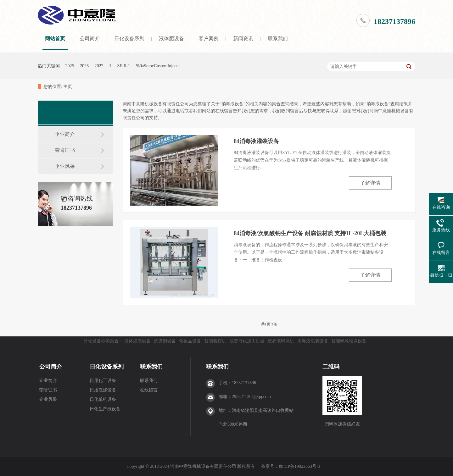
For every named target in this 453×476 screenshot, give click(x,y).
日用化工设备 (103, 381)
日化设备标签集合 (101, 341)
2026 (84, 66)
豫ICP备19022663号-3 (299, 466)
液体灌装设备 (137, 341)
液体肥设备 (171, 39)
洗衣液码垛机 (281, 341)
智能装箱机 (215, 341)
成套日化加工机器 (247, 341)
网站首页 (55, 39)
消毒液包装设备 (313, 341)
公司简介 (90, 39)
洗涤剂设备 (165, 341)
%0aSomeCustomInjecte (158, 66)
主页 (68, 87)
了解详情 (370, 183)
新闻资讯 (243, 39)
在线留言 (149, 390)
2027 (99, 66)
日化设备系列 (129, 39)
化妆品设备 (190, 341)
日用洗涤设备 (103, 390)
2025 (70, 66)
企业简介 (65, 134)
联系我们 (278, 39)
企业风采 (65, 166)
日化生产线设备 (105, 409)
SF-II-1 (124, 66)
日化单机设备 (103, 399)
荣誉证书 (65, 150)
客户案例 (209, 39)
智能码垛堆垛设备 (349, 341)
